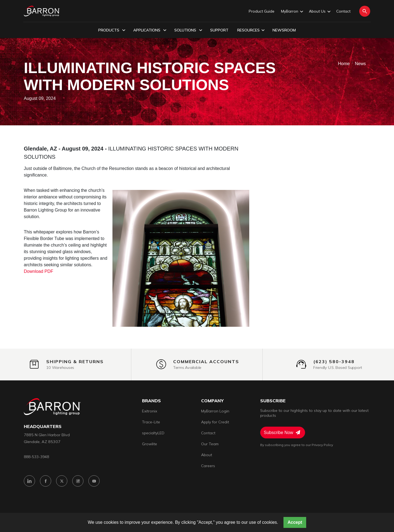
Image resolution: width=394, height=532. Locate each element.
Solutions (188, 30)
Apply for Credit (215, 422)
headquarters (43, 427)
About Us (319, 11)
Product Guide (262, 11)
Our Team (210, 444)
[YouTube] (94, 481)
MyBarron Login (215, 411)
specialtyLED (153, 433)
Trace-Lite (151, 422)
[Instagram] (78, 481)
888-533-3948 (36, 457)
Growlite (150, 444)
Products (112, 30)
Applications (150, 30)
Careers (208, 466)
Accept (295, 522)
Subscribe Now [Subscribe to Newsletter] (282, 432)
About (207, 455)
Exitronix (150, 411)
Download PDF (39, 271)
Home (344, 64)
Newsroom (284, 30)
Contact (343, 11)
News (360, 64)
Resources (251, 30)
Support (219, 30)
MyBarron (292, 11)
